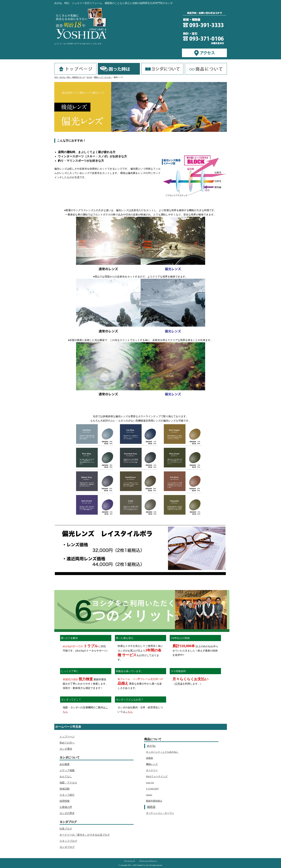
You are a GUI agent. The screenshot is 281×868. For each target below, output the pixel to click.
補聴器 (151, 807)
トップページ (67, 737)
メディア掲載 (67, 770)
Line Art (150, 782)
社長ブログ (66, 829)
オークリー (152, 770)
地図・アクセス (68, 783)
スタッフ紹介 (67, 795)
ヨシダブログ (67, 847)
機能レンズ (152, 764)
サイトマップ (129, 861)
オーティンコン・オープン (160, 813)
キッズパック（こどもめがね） (162, 752)
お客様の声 (66, 807)
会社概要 (65, 764)
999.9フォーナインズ (157, 776)
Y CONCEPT (152, 789)
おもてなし (66, 776)
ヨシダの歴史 (67, 813)
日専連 (179, 684)
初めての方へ (67, 743)
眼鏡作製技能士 (154, 801)
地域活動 (65, 789)
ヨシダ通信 (66, 749)
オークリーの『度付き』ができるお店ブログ (85, 835)
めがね (89, 77)
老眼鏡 (149, 758)
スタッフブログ (68, 841)
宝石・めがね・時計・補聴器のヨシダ (70, 77)
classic (149, 795)
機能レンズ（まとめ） (103, 77)
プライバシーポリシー (148, 861)
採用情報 (65, 801)
